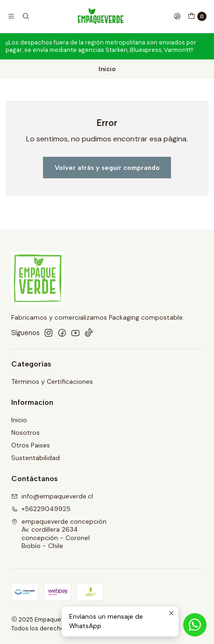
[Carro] (197, 16)
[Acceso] (177, 16)
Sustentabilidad (36, 458)
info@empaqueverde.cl (52, 496)
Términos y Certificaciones (52, 381)
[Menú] (11, 16)
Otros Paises (31, 445)
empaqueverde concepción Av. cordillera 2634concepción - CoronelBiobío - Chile (59, 534)
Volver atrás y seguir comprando (107, 168)
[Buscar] (25, 16)
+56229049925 (41, 509)
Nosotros (25, 432)
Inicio (19, 420)
